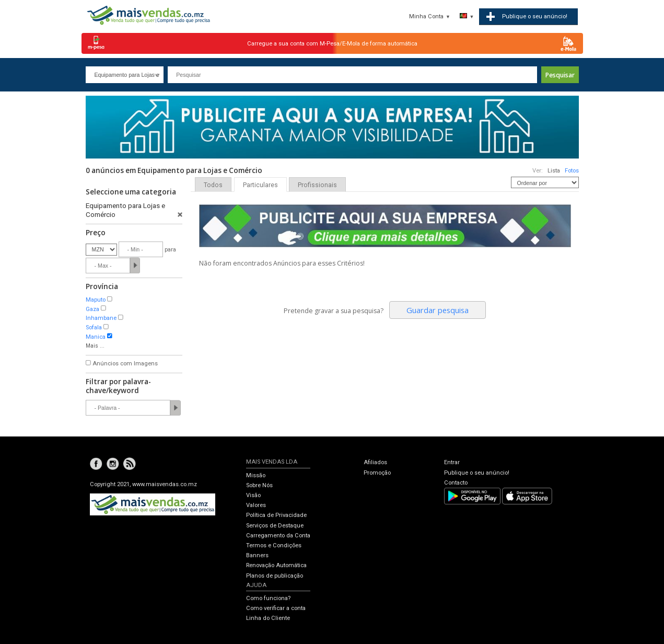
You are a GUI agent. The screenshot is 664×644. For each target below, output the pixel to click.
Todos (213, 185)
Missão (256, 475)
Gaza (92, 309)
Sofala (94, 327)
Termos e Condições (274, 545)
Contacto (456, 483)
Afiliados (375, 462)
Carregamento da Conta (278, 536)
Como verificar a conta (276, 608)
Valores (256, 505)
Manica (96, 337)
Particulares (260, 185)
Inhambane (101, 318)
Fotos (572, 171)
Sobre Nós (259, 485)
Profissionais (317, 185)
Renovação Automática (276, 565)
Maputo (96, 300)
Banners (257, 555)
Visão (253, 495)
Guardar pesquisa (438, 310)
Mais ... (95, 346)
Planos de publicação (275, 576)
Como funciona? (268, 598)
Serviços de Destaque (275, 526)
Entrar (452, 462)
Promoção (377, 473)
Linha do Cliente (268, 618)
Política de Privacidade (276, 515)
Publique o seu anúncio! (477, 473)
